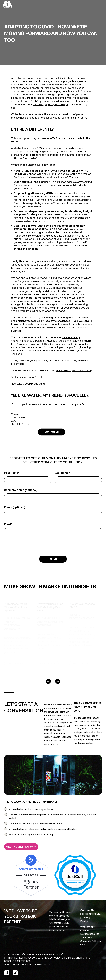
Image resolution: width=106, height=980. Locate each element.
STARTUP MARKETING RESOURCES (22, 958)
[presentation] (53, 545)
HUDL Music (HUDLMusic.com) (74, 370)
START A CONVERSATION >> (21, 847)
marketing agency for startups (51, 104)
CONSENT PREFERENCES (17, 961)
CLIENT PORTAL (12, 954)
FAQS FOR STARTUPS (49, 954)
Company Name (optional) (21, 490)
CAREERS (29, 954)
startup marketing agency (32, 78)
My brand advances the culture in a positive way (32, 809)
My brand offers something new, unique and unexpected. (35, 824)
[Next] (58, 681)
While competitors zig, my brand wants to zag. (31, 835)
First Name (11, 473)
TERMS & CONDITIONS (76, 958)
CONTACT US (52, 432)
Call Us (98, 914)
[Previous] (48, 681)
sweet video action (76, 98)
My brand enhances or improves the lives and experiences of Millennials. (43, 829)
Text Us (85, 917)
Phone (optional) (15, 507)
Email (8, 524)
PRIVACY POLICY (52, 958)
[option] (20, 634)
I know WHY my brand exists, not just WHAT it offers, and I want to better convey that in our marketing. (52, 816)
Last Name (62, 473)
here (44, 377)
